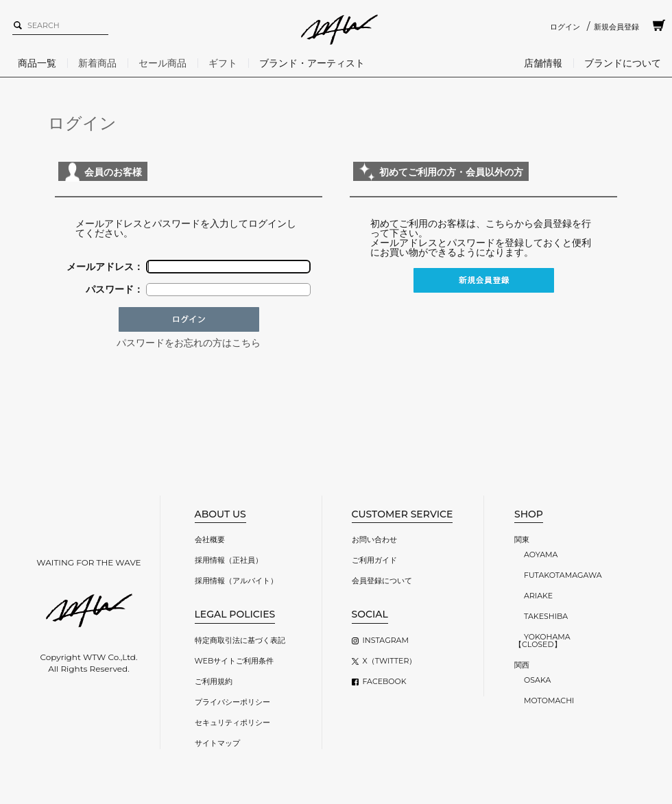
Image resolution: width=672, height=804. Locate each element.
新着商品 (97, 63)
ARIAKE (538, 596)
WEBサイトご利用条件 (235, 661)
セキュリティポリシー (232, 722)
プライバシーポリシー (232, 702)
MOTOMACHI (549, 701)
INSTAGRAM (386, 640)
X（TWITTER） (390, 661)
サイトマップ (217, 743)
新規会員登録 (616, 27)
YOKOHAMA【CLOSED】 (542, 641)
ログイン (565, 27)
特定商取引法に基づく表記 (240, 640)
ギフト (223, 63)
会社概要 (210, 539)
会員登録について (382, 581)
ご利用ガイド (374, 560)
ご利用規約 (214, 681)
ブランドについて (623, 63)
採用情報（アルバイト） (236, 581)
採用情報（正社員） (229, 560)
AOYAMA (541, 555)
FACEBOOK (385, 681)
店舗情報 (543, 63)
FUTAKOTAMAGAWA (563, 575)
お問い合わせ (374, 539)
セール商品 (163, 63)
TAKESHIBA (546, 616)
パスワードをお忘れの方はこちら (189, 343)
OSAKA (537, 680)
